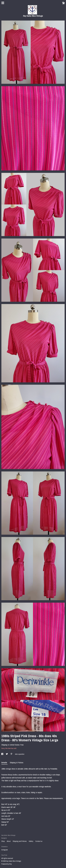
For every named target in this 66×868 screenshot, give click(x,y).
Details (4, 763)
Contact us (39, 841)
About (9, 841)
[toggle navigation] (3, 3)
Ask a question (20, 754)
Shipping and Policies (20, 841)
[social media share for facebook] (2, 754)
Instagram (5, 850)
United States (15, 745)
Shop (3, 841)
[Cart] (63, 3)
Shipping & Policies (17, 763)
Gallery (31, 841)
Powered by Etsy (7, 864)
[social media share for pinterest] (12, 754)
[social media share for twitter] (7, 754)
